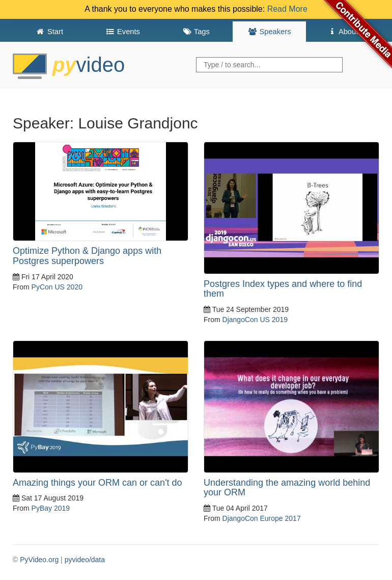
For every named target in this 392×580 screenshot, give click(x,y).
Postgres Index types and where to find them (283, 289)
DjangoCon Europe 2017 (262, 518)
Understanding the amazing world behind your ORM (287, 488)
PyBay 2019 (51, 508)
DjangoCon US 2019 (255, 320)
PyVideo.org (39, 560)
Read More (287, 9)
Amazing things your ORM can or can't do (97, 483)
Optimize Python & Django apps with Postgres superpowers (87, 256)
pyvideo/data (85, 560)
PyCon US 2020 (57, 287)
